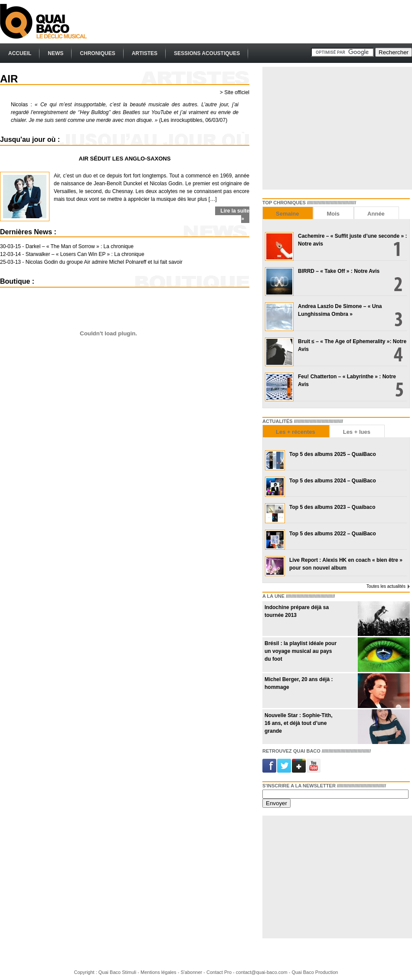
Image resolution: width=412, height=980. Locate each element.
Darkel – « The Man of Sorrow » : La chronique (80, 246)
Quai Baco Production (315, 972)
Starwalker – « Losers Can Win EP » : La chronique (85, 254)
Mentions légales (159, 972)
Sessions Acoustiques (207, 53)
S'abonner (191, 972)
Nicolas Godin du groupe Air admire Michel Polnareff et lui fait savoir (104, 262)
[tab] (288, 213)
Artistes (145, 53)
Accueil (20, 53)
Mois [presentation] (333, 214)
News (56, 53)
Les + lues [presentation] (357, 432)
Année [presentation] (376, 214)
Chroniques (97, 53)
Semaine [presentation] (287, 214)
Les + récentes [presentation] (296, 432)
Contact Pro (219, 972)
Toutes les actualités (386, 586)
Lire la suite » (235, 215)
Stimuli (129, 972)
